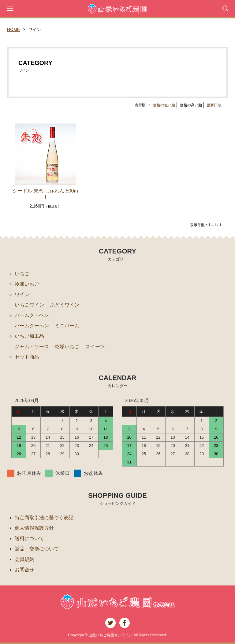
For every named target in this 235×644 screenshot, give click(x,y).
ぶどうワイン (65, 305)
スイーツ (95, 347)
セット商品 (27, 357)
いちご (22, 274)
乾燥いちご (67, 347)
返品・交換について (37, 549)
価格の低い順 (164, 105)
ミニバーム (67, 326)
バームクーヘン (32, 315)
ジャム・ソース (32, 347)
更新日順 (214, 105)
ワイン (22, 294)
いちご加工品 (29, 336)
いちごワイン (29, 305)
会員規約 (24, 559)
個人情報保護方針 (34, 528)
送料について (29, 538)
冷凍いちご (27, 284)
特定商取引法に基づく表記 (44, 518)
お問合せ (24, 570)
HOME (13, 29)
